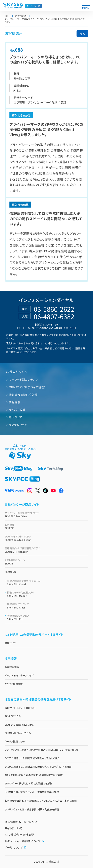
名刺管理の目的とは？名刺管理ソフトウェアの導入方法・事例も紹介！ (41, 801)
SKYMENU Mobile (48, 594)
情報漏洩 (15, 402)
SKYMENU (10, 572)
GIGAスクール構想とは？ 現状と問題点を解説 (28, 783)
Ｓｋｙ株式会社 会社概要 (19, 835)
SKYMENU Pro (48, 617)
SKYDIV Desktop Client (46, 538)
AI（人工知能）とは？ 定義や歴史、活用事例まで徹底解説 (34, 775)
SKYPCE (46, 526)
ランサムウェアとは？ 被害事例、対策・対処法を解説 (32, 809)
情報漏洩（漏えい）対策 (23, 395)
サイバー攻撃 (17, 410)
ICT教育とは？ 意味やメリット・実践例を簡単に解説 (32, 792)
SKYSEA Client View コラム (19, 725)
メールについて (16, 847)
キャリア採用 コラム (15, 741)
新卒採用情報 (12, 667)
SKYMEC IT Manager (46, 550)
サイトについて (13, 828)
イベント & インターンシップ (19, 675)
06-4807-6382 (54, 316)
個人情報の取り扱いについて (22, 822)
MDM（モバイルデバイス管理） (27, 387)
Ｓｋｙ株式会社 (51, 862)
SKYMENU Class (48, 606)
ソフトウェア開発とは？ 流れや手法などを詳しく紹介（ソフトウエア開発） (41, 750)
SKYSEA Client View (46, 514)
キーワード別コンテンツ (24, 380)
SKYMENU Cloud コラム (18, 733)
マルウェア (15, 417)
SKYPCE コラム (13, 716)
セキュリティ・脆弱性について (25, 841)
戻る (82, 34)
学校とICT (10, 643)
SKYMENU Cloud (48, 582)
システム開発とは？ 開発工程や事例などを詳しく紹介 (32, 758)
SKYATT (46, 562)
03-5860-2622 (54, 309)
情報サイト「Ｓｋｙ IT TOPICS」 (20, 708)
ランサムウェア (18, 425)
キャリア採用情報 (14, 684)
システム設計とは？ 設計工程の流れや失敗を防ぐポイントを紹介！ (39, 767)
